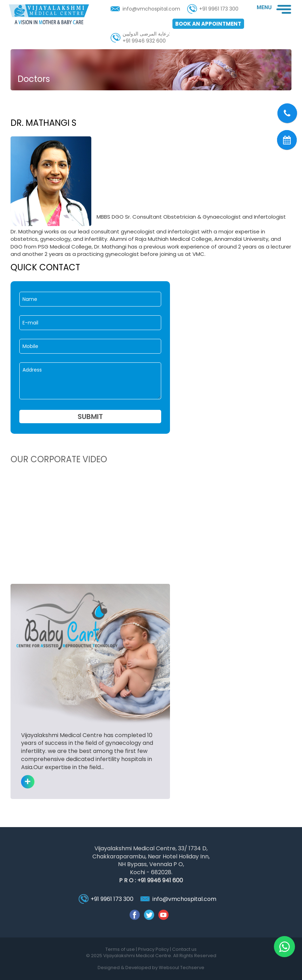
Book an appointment (208, 24)
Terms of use (121, 949)
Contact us (184, 949)
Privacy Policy (154, 949)
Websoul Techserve (182, 968)
